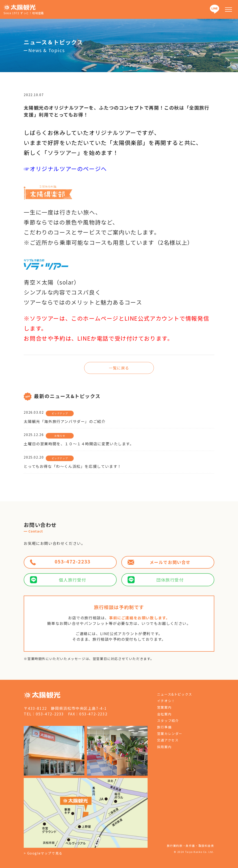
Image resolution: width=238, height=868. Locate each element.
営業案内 (164, 707)
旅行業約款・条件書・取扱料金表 (191, 846)
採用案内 (164, 747)
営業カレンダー (170, 734)
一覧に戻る (119, 368)
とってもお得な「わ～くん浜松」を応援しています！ (73, 466)
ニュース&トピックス (175, 694)
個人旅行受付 (58, 580)
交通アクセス (168, 740)
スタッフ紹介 (168, 721)
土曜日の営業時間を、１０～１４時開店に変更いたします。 (79, 444)
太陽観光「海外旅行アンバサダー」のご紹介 (64, 421)
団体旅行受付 (156, 580)
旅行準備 (164, 727)
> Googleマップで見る (43, 853)
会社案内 (164, 714)
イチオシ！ (166, 701)
